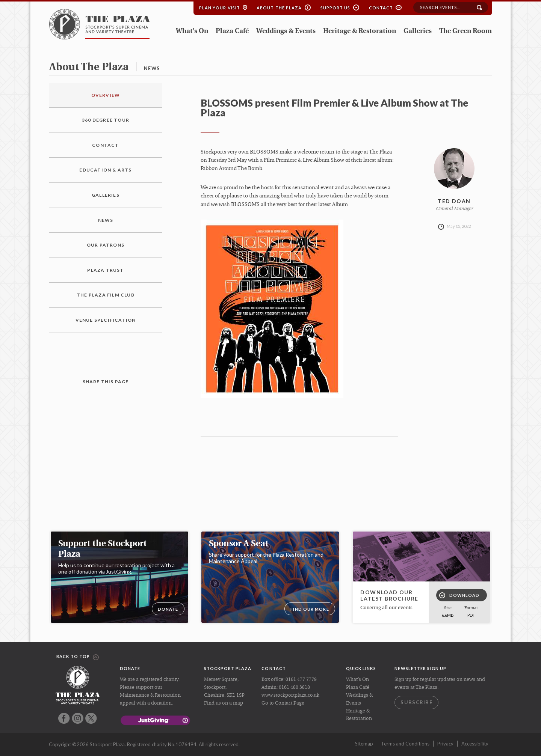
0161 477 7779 (301, 680)
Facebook (64, 718)
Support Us (335, 8)
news (152, 69)
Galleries (418, 31)
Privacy (445, 744)
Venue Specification (106, 320)
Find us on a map (224, 703)
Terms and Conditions (405, 744)
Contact (381, 8)
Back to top (78, 657)
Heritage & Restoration (360, 31)
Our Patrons (106, 245)
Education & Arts (105, 170)
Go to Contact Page (283, 703)
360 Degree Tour (106, 120)
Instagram (78, 718)
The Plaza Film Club (106, 295)
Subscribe (416, 702)
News (106, 220)
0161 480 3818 (294, 687)
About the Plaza (279, 8)
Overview (106, 95)
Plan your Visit (220, 8)
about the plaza (89, 68)
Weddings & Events (286, 31)
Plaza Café (232, 31)
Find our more (310, 609)
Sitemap (364, 744)
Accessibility (475, 744)
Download (459, 595)
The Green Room (465, 31)
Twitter (91, 718)
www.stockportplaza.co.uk (290, 695)
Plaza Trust (105, 270)
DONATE (168, 609)
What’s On (192, 31)
